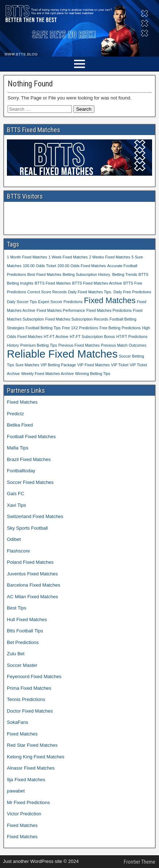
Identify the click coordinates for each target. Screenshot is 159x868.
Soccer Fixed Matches (30, 482)
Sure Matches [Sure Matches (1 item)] (27, 365)
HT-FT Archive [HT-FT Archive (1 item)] (56, 337)
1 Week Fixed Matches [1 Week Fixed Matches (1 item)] (68, 257)
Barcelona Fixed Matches (34, 585)
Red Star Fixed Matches (32, 745)
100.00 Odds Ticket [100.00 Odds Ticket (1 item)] (40, 266)
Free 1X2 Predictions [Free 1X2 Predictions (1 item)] (80, 328)
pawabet (16, 791)
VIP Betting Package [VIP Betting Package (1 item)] (58, 365)
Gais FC (16, 494)
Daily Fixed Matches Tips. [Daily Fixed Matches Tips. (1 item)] (90, 292)
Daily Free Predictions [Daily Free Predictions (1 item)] (132, 292)
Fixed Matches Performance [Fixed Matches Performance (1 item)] (61, 310)
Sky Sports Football (27, 528)
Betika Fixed (20, 425)
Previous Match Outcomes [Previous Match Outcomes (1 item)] (124, 345)
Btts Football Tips (25, 631)
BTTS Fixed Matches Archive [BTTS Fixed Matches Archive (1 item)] (97, 283)
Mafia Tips (18, 448)
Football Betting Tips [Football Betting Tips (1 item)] (43, 328)
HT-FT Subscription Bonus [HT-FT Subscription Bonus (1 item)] (92, 337)
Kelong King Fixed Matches (36, 757)
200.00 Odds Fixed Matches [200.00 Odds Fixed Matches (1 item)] (81, 266)
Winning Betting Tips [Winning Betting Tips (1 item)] (93, 374)
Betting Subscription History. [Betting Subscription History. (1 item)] (87, 274)
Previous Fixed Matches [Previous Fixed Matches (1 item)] (79, 345)
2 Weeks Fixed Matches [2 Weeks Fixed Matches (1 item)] (110, 257)
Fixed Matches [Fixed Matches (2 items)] (110, 300)
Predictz (15, 414)
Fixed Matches (22, 402)
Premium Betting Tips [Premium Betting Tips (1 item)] (39, 345)
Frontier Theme (140, 862)
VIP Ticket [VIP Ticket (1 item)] (120, 365)
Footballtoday (21, 471)
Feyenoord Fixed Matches (34, 677)
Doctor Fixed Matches (30, 711)
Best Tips (17, 608)
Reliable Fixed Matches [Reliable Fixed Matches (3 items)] (62, 354)
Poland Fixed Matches (30, 562)
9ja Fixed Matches (26, 780)
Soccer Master (22, 665)
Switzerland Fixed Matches (35, 516)
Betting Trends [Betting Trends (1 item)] (125, 274)
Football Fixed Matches (31, 437)
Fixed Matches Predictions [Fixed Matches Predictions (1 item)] (109, 310)
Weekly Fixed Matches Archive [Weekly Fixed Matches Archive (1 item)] (47, 374)
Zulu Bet (16, 654)
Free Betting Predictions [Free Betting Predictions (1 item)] (120, 328)
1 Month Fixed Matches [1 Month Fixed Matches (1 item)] (27, 257)
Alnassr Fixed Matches (31, 768)
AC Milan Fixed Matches (32, 597)
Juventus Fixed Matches (32, 574)
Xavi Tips (17, 505)
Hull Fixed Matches (27, 620)
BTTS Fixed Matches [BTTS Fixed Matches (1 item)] (53, 283)
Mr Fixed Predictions (28, 802)
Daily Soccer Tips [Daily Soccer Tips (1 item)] (22, 302)
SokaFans (18, 722)
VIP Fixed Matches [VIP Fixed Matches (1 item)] (93, 365)
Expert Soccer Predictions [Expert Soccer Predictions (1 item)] (60, 302)
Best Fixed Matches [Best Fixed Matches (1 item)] (44, 274)
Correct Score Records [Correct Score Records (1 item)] (47, 292)
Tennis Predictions (26, 699)
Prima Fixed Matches (29, 688)
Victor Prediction (24, 814)
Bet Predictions (23, 642)
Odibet (14, 539)
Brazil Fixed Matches (29, 459)
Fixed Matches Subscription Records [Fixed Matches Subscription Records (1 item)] (77, 319)
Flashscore (19, 551)
